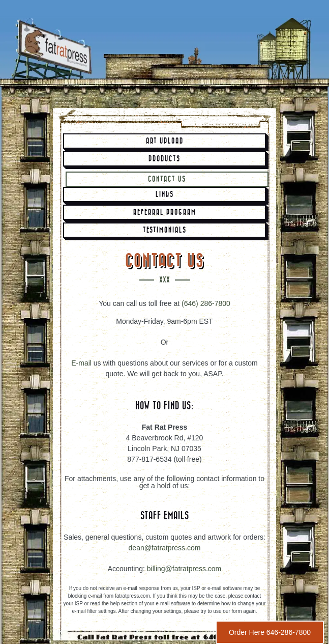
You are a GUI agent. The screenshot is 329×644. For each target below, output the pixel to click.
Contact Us (167, 179)
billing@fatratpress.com (184, 569)
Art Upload (165, 141)
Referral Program (165, 212)
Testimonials (165, 230)
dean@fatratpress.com (165, 548)
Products (164, 159)
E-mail (81, 363)
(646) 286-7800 (206, 303)
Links (165, 194)
